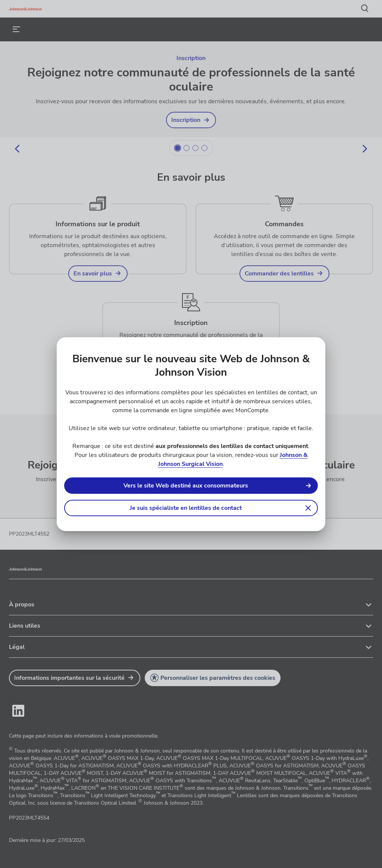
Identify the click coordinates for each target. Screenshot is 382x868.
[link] (191, 486)
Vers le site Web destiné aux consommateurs (186, 486)
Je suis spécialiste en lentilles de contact (186, 508)
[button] (191, 508)
